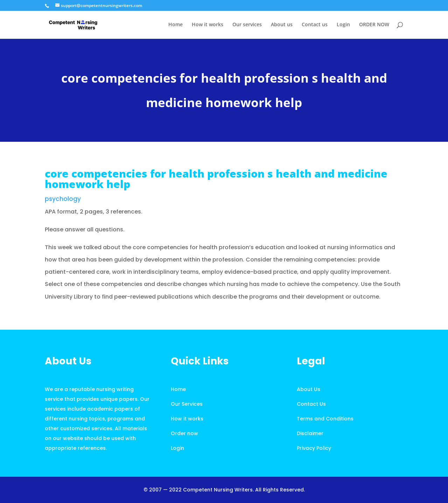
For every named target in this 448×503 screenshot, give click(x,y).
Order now (184, 433)
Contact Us (311, 404)
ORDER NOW (374, 25)
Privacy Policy (314, 448)
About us (282, 25)
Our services (247, 25)
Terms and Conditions (325, 419)
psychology (63, 199)
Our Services (187, 404)
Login (343, 25)
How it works (208, 25)
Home (176, 25)
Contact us (315, 25)
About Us (309, 389)
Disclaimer (310, 433)
